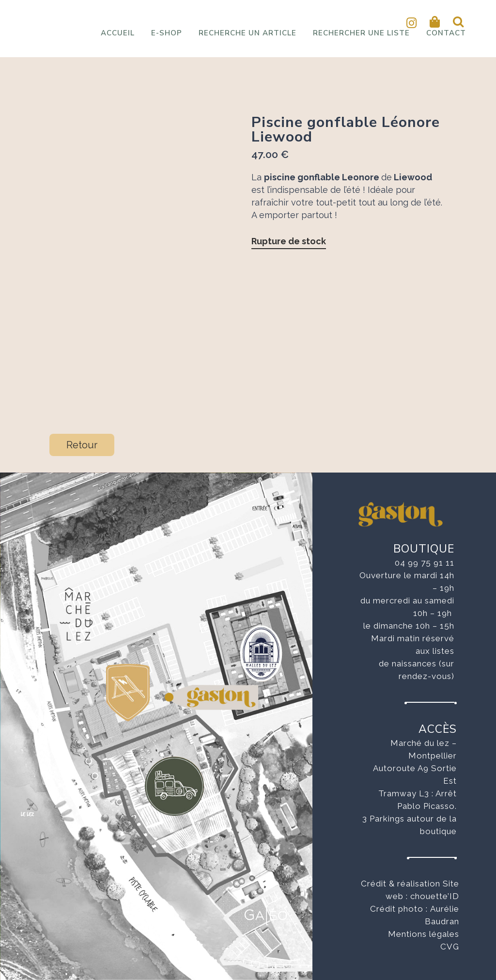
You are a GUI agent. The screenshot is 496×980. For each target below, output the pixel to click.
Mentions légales (424, 934)
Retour (82, 445)
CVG (450, 947)
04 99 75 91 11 (425, 563)
